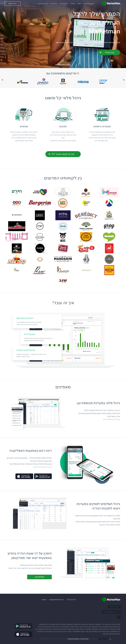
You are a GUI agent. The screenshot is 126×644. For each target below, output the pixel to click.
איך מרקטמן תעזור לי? (63, 154)
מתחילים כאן (39, 577)
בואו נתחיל (110, 52)
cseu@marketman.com (56, 600)
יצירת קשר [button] (53, 4)
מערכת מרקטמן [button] (88, 4)
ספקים (73, 4)
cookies (44, 600)
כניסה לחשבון (13, 4)
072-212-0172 (71, 600)
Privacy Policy (84, 639)
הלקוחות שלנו (64, 4)
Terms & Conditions (73, 639)
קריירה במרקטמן (43, 4)
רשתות (79, 4)
